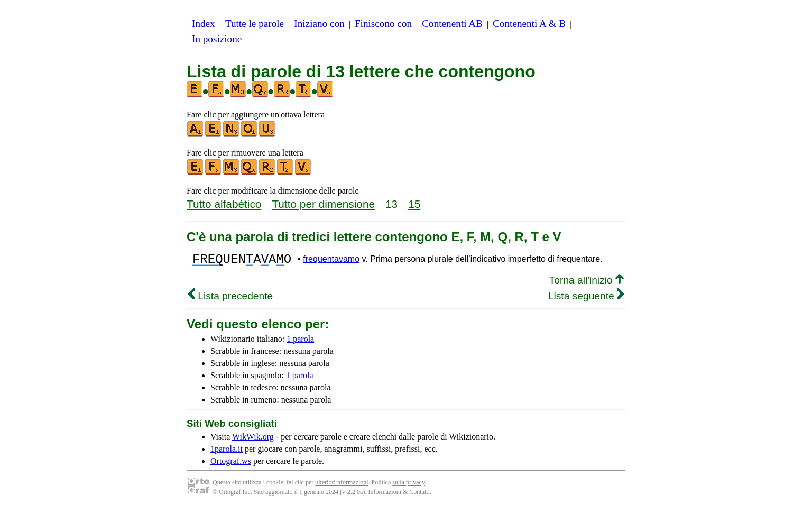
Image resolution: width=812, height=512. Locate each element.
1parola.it (227, 452)
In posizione (217, 39)
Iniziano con (319, 24)
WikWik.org (253, 440)
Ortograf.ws (231, 464)
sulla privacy (408, 486)
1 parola (300, 342)
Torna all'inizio (587, 283)
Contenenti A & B (529, 24)
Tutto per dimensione (323, 204)
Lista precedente (230, 299)
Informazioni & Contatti (399, 495)
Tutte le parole (255, 24)
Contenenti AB (452, 24)
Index (204, 24)
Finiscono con (383, 24)
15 (414, 204)
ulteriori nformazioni (342, 486)
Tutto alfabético (224, 204)
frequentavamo (331, 260)
